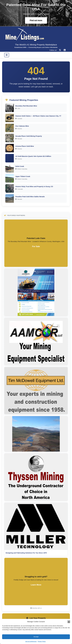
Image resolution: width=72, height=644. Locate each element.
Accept (36, 637)
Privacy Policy (42, 641)
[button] (69, 622)
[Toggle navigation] (7, 55)
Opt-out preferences (31, 641)
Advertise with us (36, 608)
